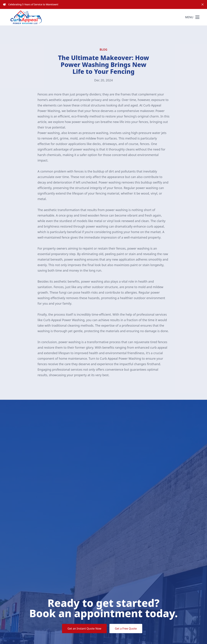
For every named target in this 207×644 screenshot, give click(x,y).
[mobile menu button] (197, 17)
